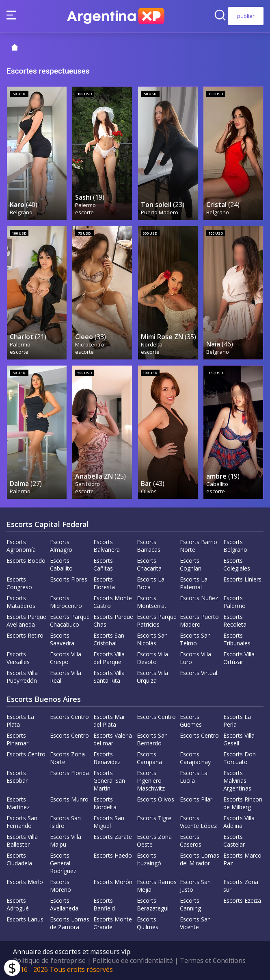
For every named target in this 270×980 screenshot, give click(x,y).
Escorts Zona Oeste (154, 841)
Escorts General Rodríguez (63, 863)
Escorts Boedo (26, 561)
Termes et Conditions (213, 960)
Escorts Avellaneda (64, 904)
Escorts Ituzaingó (149, 859)
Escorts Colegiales (237, 564)
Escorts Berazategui (153, 904)
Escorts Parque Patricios (157, 621)
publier (246, 16)
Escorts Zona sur (241, 886)
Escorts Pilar (196, 799)
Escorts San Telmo (195, 639)
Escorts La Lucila (194, 777)
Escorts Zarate (113, 837)
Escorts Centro (69, 717)
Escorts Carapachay (195, 758)
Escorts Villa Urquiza (152, 677)
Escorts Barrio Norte (199, 546)
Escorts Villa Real (66, 677)
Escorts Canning (190, 904)
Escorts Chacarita (149, 564)
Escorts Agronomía (21, 546)
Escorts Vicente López (198, 822)
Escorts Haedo (113, 855)
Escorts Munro (69, 799)
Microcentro (90, 344)
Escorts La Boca (151, 583)
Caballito (217, 484)
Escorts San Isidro (65, 822)
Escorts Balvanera (107, 546)
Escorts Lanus (25, 919)
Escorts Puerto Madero (199, 621)
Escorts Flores (69, 579)
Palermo (85, 205)
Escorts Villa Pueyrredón (22, 677)
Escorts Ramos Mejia (157, 886)
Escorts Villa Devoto (152, 658)
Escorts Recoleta (235, 621)
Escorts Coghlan (191, 564)
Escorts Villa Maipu (66, 841)
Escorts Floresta (104, 583)
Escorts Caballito (61, 564)
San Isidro (87, 484)
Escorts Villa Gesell (239, 739)
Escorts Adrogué (18, 904)
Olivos (149, 491)
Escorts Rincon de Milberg (243, 803)
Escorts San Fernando (22, 822)
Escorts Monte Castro (113, 602)
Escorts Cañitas (103, 564)
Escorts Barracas (149, 546)
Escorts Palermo (234, 602)
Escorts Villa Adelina (239, 822)
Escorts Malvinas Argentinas (237, 781)
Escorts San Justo (195, 886)
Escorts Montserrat (152, 602)
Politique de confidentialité (133, 960)
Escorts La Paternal (194, 583)
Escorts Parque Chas (113, 621)
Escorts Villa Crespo (66, 658)
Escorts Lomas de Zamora (70, 923)
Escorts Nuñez (199, 598)
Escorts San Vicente (195, 923)
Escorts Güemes (191, 721)
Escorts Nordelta (105, 803)
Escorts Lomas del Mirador (200, 859)
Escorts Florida (69, 773)
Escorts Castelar (234, 841)
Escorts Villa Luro (195, 658)
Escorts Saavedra (62, 639)
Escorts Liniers (242, 579)
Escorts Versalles (18, 658)
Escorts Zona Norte (67, 758)
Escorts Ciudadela (19, 859)
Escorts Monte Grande (113, 923)
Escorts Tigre (154, 818)
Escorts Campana (149, 758)
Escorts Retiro (25, 635)
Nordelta (152, 344)
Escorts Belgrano (235, 546)
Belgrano (21, 212)
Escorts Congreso (19, 583)
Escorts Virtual (199, 673)
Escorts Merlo (25, 882)
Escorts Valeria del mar (113, 739)
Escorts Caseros (191, 841)
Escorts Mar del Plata (109, 721)
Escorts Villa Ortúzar (239, 658)
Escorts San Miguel (109, 822)
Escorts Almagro (61, 546)
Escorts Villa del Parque (109, 658)
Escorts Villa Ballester (22, 841)
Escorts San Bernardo (152, 739)
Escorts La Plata (20, 721)
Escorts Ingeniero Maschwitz (151, 781)
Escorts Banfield (104, 904)
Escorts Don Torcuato (240, 758)
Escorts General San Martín (109, 781)
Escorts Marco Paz (242, 859)
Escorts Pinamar (17, 739)
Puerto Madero (160, 212)
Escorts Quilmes (148, 923)
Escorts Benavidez (107, 758)
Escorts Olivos (156, 799)
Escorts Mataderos (21, 602)
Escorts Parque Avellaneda (26, 621)
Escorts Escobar (17, 777)
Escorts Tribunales (237, 639)
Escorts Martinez (18, 803)
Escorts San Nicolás (152, 639)
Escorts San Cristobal (109, 639)
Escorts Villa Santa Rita (109, 677)
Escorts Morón (113, 882)
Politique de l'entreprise (49, 960)
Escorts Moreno (60, 886)
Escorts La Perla (237, 721)
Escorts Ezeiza (242, 901)
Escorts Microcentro (66, 602)
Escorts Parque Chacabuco (70, 621)
